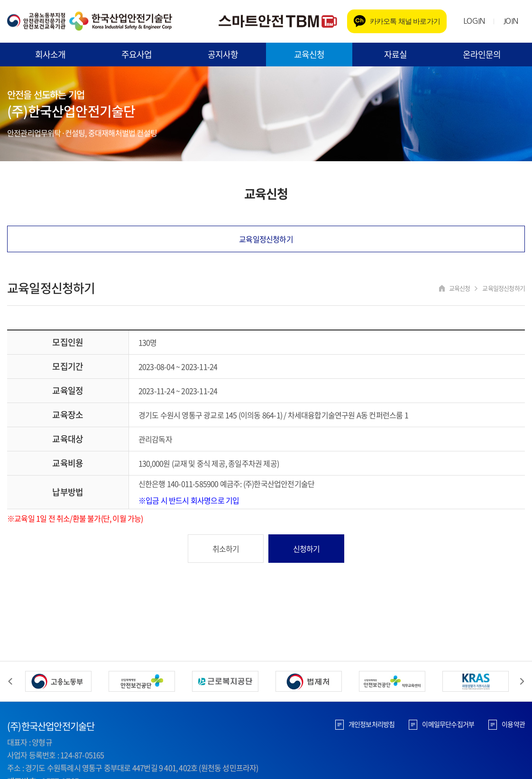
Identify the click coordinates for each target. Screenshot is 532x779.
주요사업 (137, 54)
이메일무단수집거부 (448, 724)
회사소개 (50, 54)
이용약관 (513, 724)
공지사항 (223, 54)
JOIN (511, 21)
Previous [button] (10, 681)
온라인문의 (482, 54)
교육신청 (309, 54)
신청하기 (307, 549)
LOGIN (474, 21)
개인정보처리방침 (372, 724)
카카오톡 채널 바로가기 (405, 21)
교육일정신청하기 (266, 239)
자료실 (396, 54)
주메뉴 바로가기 (0, 0)
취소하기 (226, 549)
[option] (58, 681)
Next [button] (522, 681)
